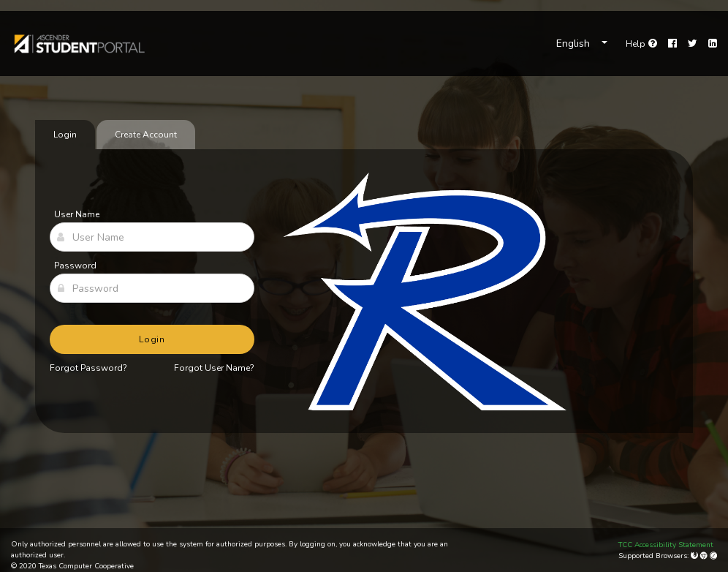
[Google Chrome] (705, 556)
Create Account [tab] (146, 135)
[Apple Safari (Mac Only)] (713, 556)
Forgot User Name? (214, 368)
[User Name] (152, 237)
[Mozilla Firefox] (695, 556)
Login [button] (152, 339)
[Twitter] (693, 44)
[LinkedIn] (713, 44)
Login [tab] (65, 135)
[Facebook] (672, 44)
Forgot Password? (88, 368)
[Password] (152, 288)
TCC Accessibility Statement (666, 545)
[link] (79, 44)
